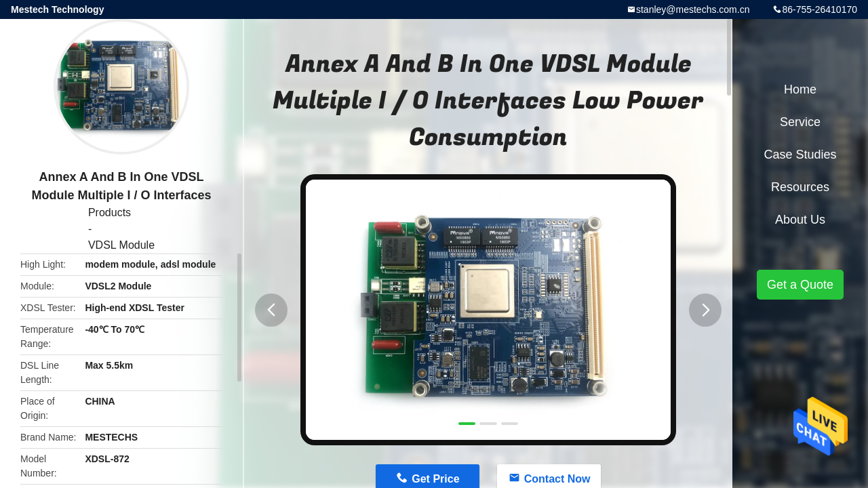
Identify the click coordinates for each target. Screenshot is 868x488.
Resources (800, 187)
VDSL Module (121, 245)
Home (800, 89)
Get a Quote (800, 285)
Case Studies (800, 155)
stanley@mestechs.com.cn (693, 9)
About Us (800, 220)
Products (110, 212)
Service (800, 122)
